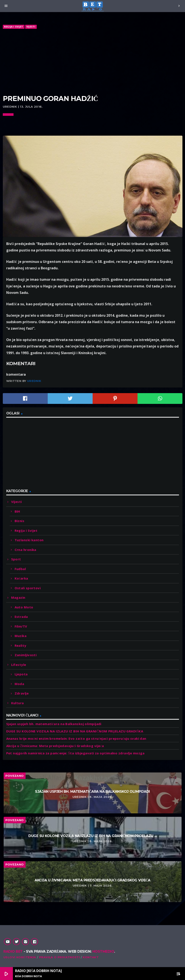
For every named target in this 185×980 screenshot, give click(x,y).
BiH (17, 511)
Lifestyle (19, 665)
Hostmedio (103, 951)
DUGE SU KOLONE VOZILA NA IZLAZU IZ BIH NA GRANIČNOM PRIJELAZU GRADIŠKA (75, 731)
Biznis (20, 521)
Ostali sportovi (28, 588)
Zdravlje (22, 693)
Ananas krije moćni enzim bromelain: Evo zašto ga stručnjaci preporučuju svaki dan (76, 738)
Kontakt (91, 957)
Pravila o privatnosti (59, 957)
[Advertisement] (93, 62)
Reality (21, 645)
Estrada (21, 617)
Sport (16, 559)
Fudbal (20, 569)
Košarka (21, 578)
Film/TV (21, 626)
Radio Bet (13, 951)
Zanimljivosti (26, 655)
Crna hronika (25, 550)
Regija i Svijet (14, 27)
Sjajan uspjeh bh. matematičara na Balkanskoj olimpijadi (54, 724)
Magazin (18, 597)
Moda (19, 684)
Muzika (21, 636)
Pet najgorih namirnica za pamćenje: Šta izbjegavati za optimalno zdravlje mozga (75, 753)
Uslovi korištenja (20, 957)
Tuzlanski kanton (29, 540)
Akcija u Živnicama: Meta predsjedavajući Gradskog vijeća (55, 746)
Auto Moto (24, 607)
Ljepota (21, 674)
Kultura (18, 703)
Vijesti (31, 27)
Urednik (34, 381)
